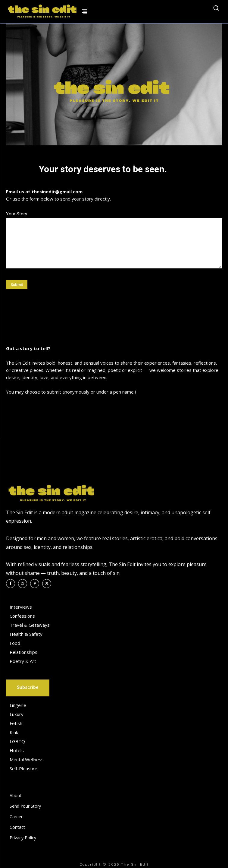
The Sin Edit (135, 864)
